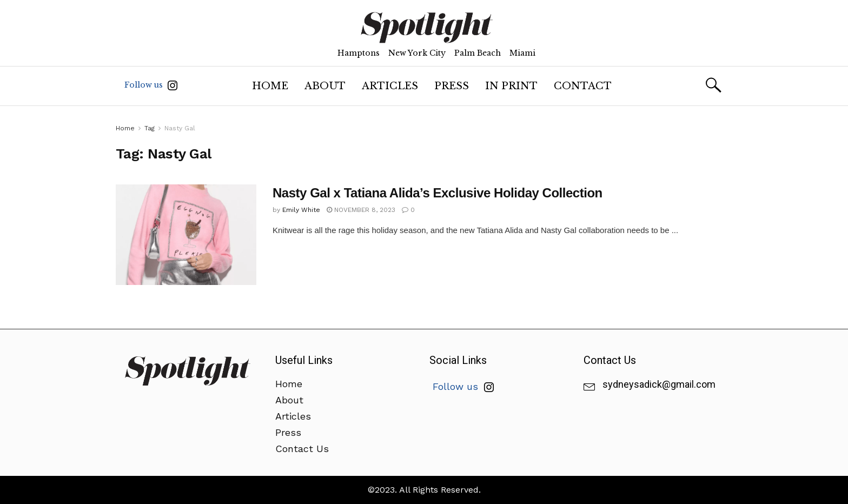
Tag (150, 128)
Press (452, 86)
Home (270, 86)
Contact (583, 86)
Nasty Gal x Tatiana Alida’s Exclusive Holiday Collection (438, 193)
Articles (390, 86)
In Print (511, 86)
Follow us (151, 85)
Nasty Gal (180, 128)
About (325, 86)
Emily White (301, 210)
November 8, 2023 (361, 210)
